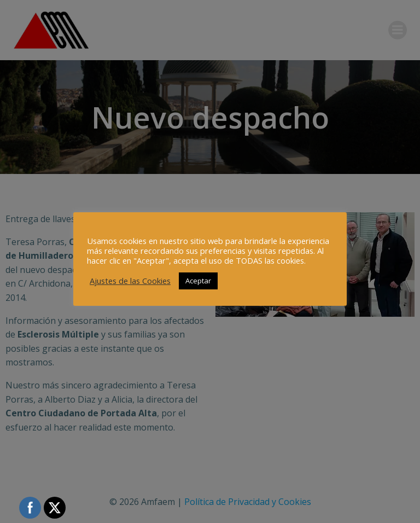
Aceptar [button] (198, 281)
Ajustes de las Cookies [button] (130, 281)
